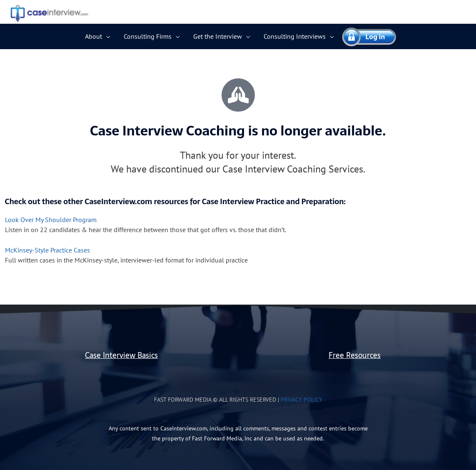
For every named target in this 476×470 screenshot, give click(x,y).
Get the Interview (218, 36)
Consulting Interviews (295, 36)
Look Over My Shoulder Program (51, 220)
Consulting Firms (148, 36)
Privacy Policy (302, 400)
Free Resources (355, 355)
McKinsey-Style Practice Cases (47, 250)
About (93, 36)
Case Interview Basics (121, 355)
